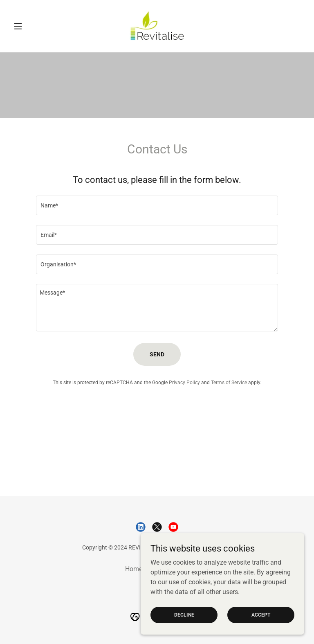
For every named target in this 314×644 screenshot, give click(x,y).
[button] (32, 26)
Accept (261, 615)
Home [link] (134, 569)
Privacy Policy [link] (184, 383)
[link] (157, 26)
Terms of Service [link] (229, 383)
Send (157, 354)
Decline (184, 615)
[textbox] (157, 205)
